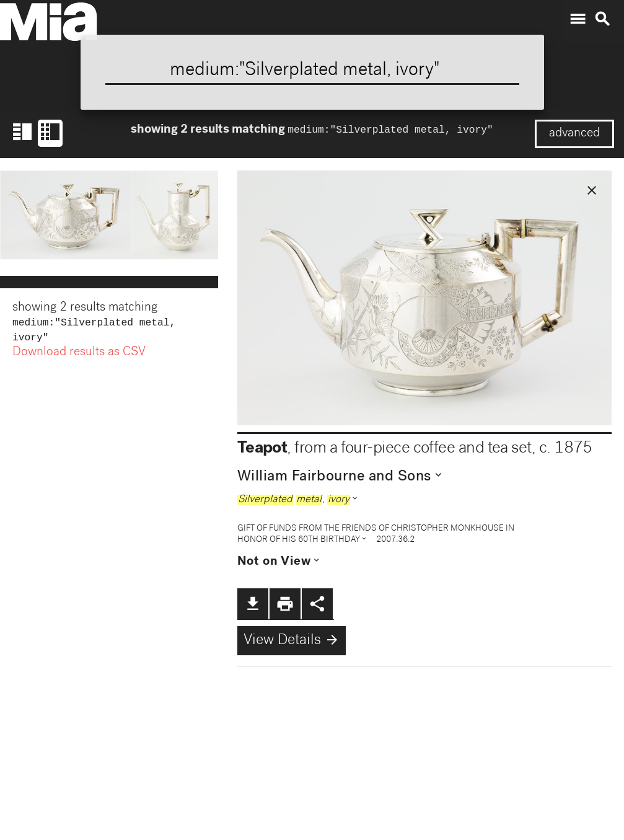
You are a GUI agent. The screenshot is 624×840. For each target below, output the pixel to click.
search (602, 19)
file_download (253, 604)
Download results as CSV (79, 355)
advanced (574, 134)
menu (578, 19)
